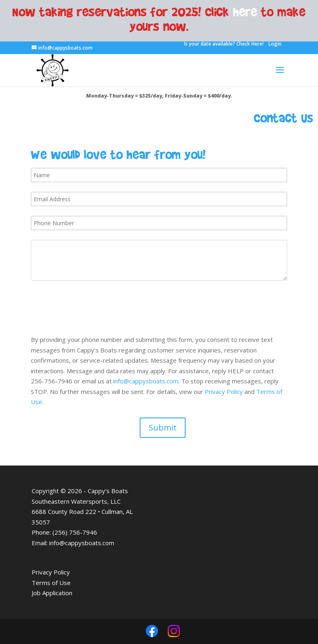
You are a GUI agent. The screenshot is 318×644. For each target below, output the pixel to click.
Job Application (52, 593)
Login (275, 44)
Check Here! (250, 44)
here (245, 11)
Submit (163, 428)
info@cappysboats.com (146, 381)
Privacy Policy (224, 392)
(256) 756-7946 (75, 532)
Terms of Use (51, 583)
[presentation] (93, 306)
